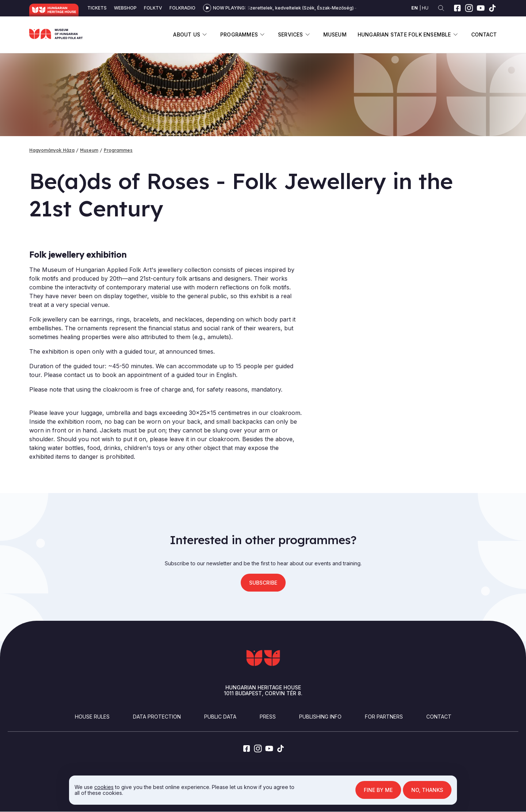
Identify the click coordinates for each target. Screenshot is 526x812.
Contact (484, 34)
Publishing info (320, 717)
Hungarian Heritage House (54, 10)
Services (291, 34)
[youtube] (481, 8)
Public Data (220, 717)
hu (425, 8)
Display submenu (205, 34)
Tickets (97, 8)
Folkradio (182, 8)
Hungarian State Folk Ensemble (404, 34)
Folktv (153, 8)
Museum (335, 34)
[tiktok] (492, 8)
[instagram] (469, 8)
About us (187, 34)
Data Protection (157, 717)
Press (268, 717)
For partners (384, 717)
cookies (104, 787)
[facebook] (457, 8)
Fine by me (378, 790)
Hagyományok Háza (52, 150)
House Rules (92, 717)
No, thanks (427, 790)
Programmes (239, 34)
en (415, 8)
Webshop (125, 8)
